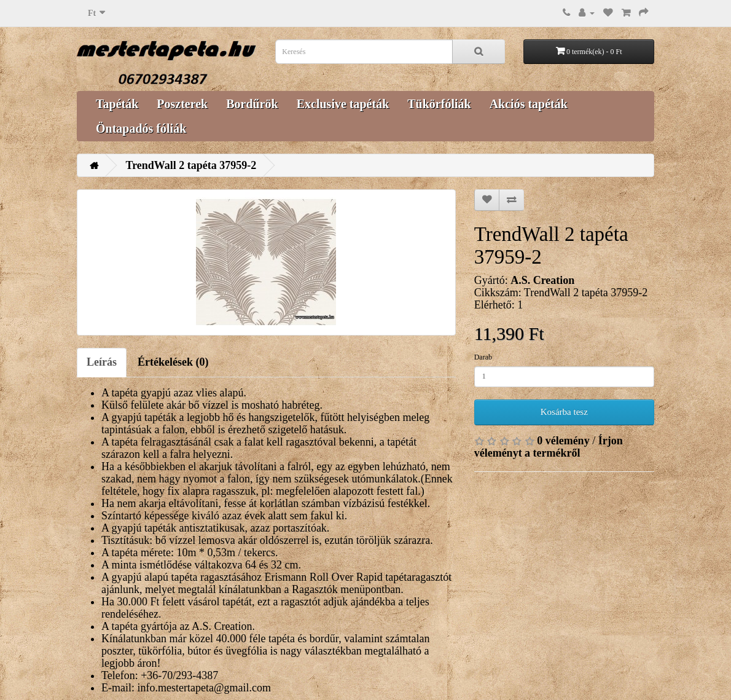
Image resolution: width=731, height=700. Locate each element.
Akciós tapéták (529, 104)
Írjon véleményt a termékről (549, 447)
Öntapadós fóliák (141, 128)
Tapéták (117, 104)
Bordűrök (252, 104)
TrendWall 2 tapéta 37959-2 (191, 165)
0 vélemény (563, 441)
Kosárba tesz (564, 412)
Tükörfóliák (439, 104)
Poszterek (182, 104)
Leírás (102, 362)
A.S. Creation (542, 280)
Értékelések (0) (173, 362)
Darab (483, 357)
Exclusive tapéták (343, 104)
